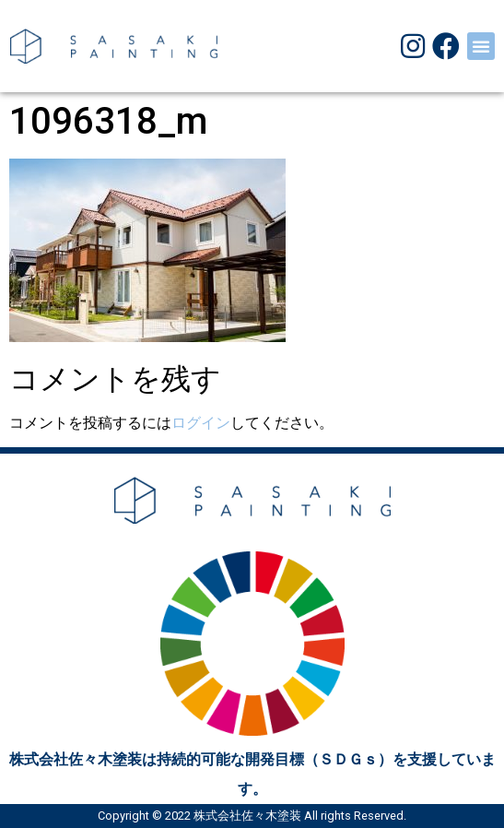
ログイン (201, 423)
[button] (481, 46)
